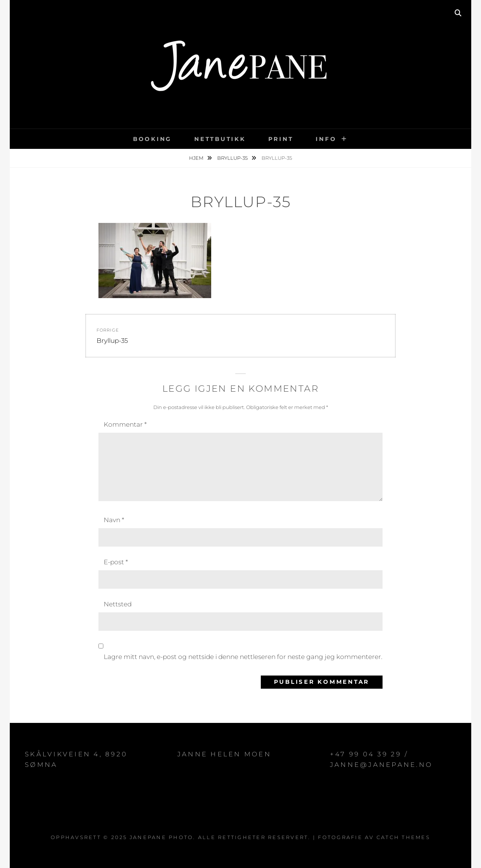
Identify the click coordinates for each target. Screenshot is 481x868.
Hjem (197, 158)
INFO (326, 139)
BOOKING (152, 139)
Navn (114, 520)
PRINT (281, 139)
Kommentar (125, 424)
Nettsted (118, 604)
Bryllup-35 (233, 158)
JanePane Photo (162, 837)
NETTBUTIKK (220, 139)
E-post (116, 562)
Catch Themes (403, 837)
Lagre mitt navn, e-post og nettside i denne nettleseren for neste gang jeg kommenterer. (243, 657)
